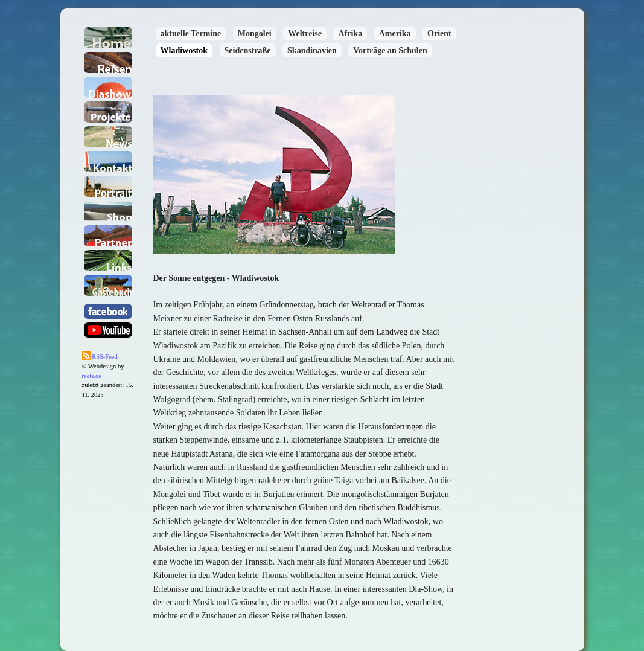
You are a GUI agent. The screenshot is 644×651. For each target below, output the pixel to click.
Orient (439, 34)
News (108, 137)
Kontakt (108, 162)
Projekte (108, 112)
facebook (108, 311)
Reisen (108, 63)
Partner (108, 236)
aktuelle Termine (191, 34)
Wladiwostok (184, 50)
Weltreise (305, 34)
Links (108, 261)
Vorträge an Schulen (390, 50)
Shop (108, 211)
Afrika (350, 34)
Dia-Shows (108, 87)
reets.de (92, 376)
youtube (108, 330)
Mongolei (255, 34)
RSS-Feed (100, 357)
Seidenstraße (248, 50)
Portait (108, 186)
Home (108, 38)
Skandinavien (312, 50)
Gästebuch (108, 285)
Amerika (395, 34)
